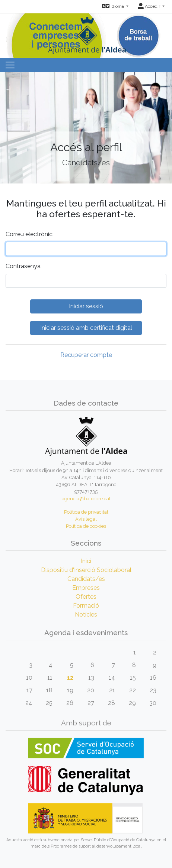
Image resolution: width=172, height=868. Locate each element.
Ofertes (86, 597)
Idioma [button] (114, 6)
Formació (86, 606)
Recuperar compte (86, 355)
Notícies (86, 615)
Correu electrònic (29, 234)
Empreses (86, 588)
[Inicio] (86, 33)
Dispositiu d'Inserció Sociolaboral (86, 570)
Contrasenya (23, 266)
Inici (86, 561)
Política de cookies (86, 526)
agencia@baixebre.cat (86, 499)
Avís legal (86, 519)
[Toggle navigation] (10, 65)
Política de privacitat (86, 512)
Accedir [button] (149, 6)
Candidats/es (86, 579)
